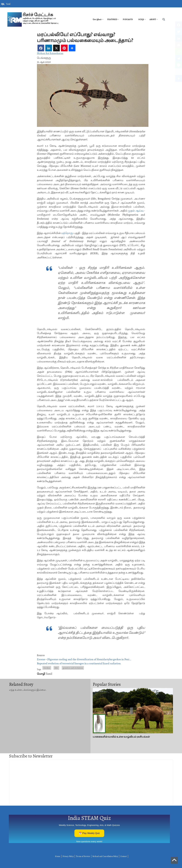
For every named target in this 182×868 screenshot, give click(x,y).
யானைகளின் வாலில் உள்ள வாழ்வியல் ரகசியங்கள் (121, 737)
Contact (123, 856)
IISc (56, 668)
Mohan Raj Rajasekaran (50, 53)
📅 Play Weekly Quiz (89, 833)
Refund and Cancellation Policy (105, 856)
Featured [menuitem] (112, 19)
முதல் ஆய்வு (135, 211)
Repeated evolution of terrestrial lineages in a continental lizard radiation (79, 663)
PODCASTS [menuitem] (128, 19)
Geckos (47, 668)
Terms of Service (83, 856)
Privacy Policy (68, 856)
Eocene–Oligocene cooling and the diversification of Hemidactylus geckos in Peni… (84, 659)
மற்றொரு (67, 233)
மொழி (41, 674)
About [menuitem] (153, 19)
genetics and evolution (73, 668)
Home (58, 856)
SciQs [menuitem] (141, 19)
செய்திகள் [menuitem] (97, 19)
